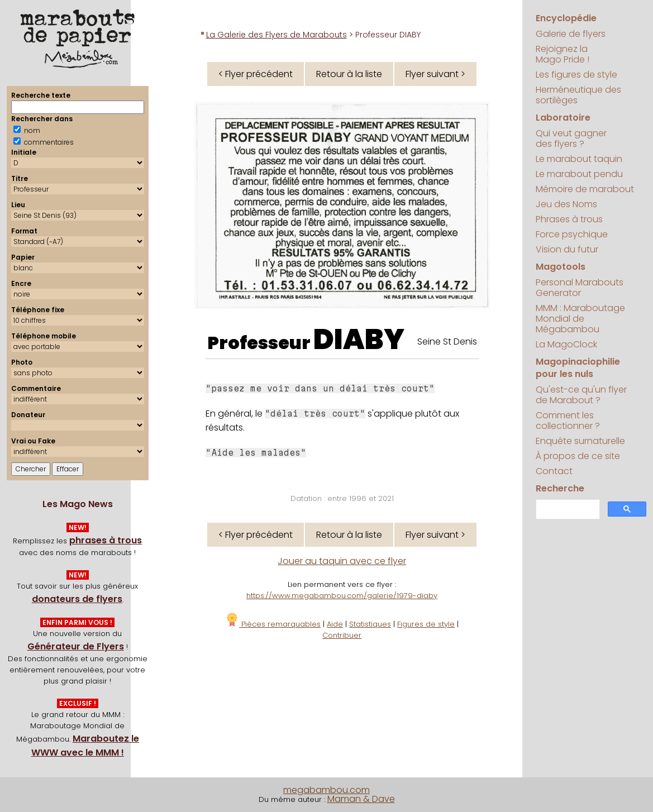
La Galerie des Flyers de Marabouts (277, 35)
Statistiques (370, 624)
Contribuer (342, 635)
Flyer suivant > (435, 74)
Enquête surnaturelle (580, 441)
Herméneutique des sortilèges (578, 95)
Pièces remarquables (273, 624)
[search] (567, 510)
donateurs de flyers (77, 599)
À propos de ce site (578, 456)
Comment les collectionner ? (568, 421)
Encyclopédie (566, 18)
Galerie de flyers (571, 34)
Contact (554, 471)
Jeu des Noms (566, 204)
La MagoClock (566, 344)
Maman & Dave (361, 799)
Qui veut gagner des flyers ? (571, 138)
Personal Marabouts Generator (580, 288)
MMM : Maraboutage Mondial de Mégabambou (580, 319)
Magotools (561, 267)
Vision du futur (567, 249)
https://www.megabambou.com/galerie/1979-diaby (342, 596)
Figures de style (426, 624)
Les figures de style (576, 75)
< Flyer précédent (256, 74)
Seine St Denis (447, 341)
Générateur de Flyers (76, 646)
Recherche (560, 488)
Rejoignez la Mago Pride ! (563, 54)
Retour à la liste (349, 74)
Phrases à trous (569, 219)
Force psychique (572, 234)
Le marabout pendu (579, 174)
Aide (335, 624)
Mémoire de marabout (585, 189)
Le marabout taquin (579, 159)
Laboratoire (563, 118)
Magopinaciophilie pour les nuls (578, 368)
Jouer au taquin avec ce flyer (342, 561)
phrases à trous (106, 540)
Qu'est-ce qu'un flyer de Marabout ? (581, 395)
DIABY (359, 340)
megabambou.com (326, 790)
